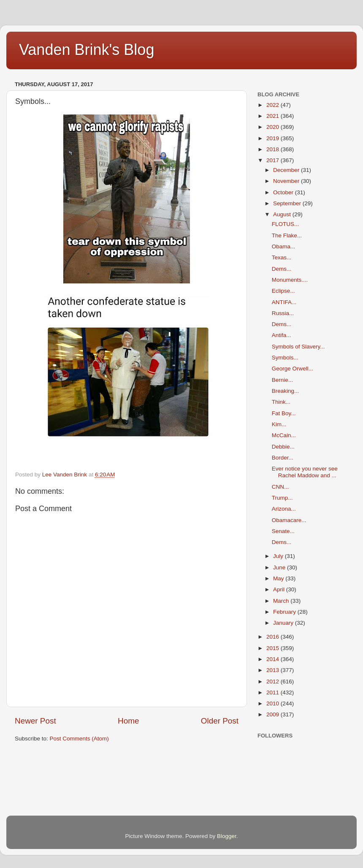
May (279, 578)
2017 (274, 160)
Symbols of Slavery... (298, 347)
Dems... (282, 269)
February (285, 612)
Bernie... (282, 380)
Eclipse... (283, 291)
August (283, 214)
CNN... (280, 487)
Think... (281, 402)
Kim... (279, 424)
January (284, 623)
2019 (274, 138)
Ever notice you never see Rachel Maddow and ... (305, 472)
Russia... (283, 313)
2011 (274, 692)
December (287, 170)
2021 (274, 116)
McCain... (284, 435)
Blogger (227, 836)
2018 (274, 149)
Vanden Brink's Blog (87, 50)
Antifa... (282, 335)
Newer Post (35, 721)
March (282, 601)
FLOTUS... (286, 224)
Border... (283, 458)
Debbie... (283, 447)
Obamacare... (289, 520)
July (279, 556)
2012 (274, 682)
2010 (274, 703)
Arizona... (284, 509)
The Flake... (287, 235)
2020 (274, 127)
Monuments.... (290, 280)
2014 (274, 659)
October (284, 192)
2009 (274, 714)
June (280, 567)
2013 (274, 670)
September (288, 203)
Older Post (220, 721)
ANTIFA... (284, 302)
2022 (274, 105)
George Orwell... (293, 369)
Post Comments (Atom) (79, 739)
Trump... (282, 498)
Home (128, 721)
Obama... (284, 246)
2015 (274, 648)
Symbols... (285, 358)
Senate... (283, 531)
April (280, 589)
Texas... (282, 257)
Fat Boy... (284, 413)
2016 (274, 637)
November (287, 181)
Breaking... (286, 391)
